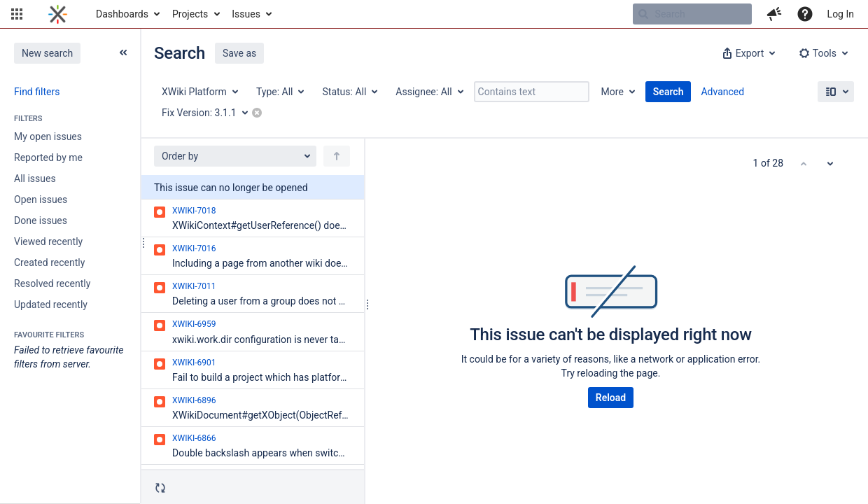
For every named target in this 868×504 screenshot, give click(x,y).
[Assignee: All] (428, 92)
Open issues (41, 199)
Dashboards (122, 14)
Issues (246, 14)
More (612, 92)
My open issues (48, 136)
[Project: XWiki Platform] (199, 92)
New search (47, 53)
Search (668, 92)
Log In (841, 14)
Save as (239, 53)
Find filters (37, 92)
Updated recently (51, 304)
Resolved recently (52, 283)
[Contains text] (532, 92)
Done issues (41, 220)
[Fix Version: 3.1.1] (210, 113)
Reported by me (48, 157)
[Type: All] (280, 92)
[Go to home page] (58, 14)
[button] (17, 14)
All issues (35, 178)
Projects (190, 14)
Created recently (49, 262)
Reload (611, 398)
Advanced (722, 92)
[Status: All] (349, 92)
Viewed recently (48, 241)
